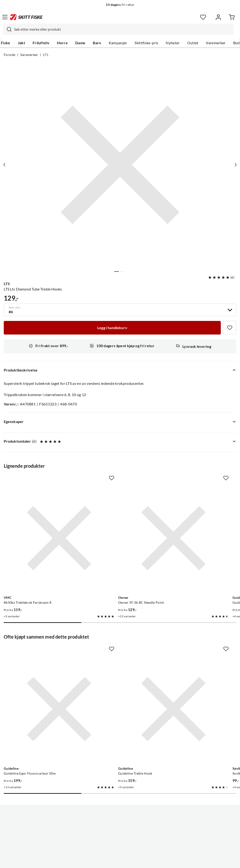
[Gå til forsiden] (26, 17)
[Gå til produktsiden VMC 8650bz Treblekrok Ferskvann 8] (40, 519)
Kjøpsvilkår (130, 861)
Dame (80, 43)
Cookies (149, 861)
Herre (62, 43)
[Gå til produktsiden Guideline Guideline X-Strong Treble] (191, 519)
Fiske (6, 43)
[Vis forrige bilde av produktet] (5, 165)
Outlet (193, 43)
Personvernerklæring (101, 861)
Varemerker (216, 43)
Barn (97, 43)
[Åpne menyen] (5, 17)
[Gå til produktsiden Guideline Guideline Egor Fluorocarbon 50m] (40, 651)
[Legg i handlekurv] (112, 328)
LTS (45, 55)
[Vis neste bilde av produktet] (235, 165)
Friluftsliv (41, 43)
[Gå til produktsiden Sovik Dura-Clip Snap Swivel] (191, 651)
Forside (9, 55)
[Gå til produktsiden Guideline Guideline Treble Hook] (115, 651)
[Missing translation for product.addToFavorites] (230, 328)
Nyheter (173, 43)
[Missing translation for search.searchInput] (7, 29)
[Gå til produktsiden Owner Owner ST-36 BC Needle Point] (115, 519)
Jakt (21, 43)
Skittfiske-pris (146, 43)
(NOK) (120, 841)
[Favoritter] (203, 17)
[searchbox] (123, 29)
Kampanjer (118, 43)
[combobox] (118, 29)
